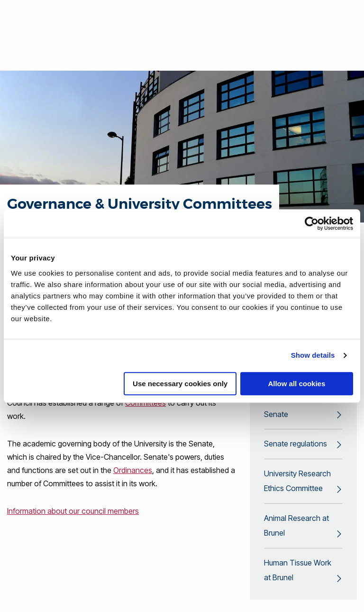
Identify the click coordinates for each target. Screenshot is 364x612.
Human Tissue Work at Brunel (298, 573)
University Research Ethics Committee (297, 483)
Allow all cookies (296, 384)
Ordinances (133, 470)
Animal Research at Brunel (296, 528)
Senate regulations (296, 445)
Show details (313, 355)
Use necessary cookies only (180, 384)
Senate (276, 416)
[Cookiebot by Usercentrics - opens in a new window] (312, 223)
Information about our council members (73, 511)
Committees (146, 403)
